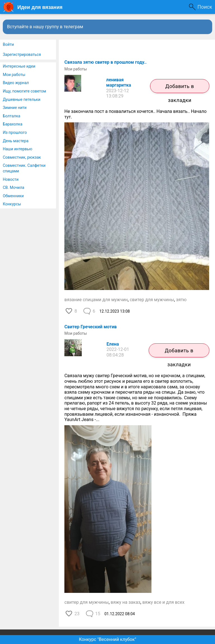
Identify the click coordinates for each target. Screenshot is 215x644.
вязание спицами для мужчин (96, 300)
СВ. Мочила (14, 187)
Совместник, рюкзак (22, 157)
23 (77, 614)
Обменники (13, 196)
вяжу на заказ (125, 602)
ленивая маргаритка (119, 83)
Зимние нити (15, 108)
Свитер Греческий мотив (91, 327)
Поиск (205, 7)
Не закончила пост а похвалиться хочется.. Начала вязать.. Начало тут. (135, 114)
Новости (11, 179)
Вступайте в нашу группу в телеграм (45, 27)
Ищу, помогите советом (24, 91)
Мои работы (14, 75)
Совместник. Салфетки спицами (24, 168)
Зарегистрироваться (22, 54)
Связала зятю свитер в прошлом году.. (106, 62)
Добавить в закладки (180, 88)
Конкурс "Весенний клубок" (108, 639)
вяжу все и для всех (163, 602)
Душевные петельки (22, 99)
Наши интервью (17, 149)
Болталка (11, 116)
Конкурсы (12, 204)
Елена (113, 344)
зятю (181, 300)
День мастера (16, 141)
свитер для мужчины (152, 300)
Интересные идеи (19, 66)
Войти (8, 44)
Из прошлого (15, 132)
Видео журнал (16, 83)
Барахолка (13, 124)
